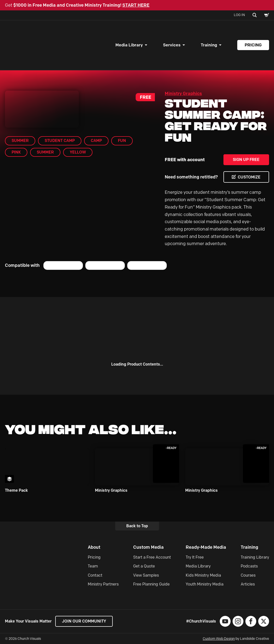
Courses (248, 575)
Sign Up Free (246, 160)
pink (16, 152)
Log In (239, 15)
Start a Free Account (152, 557)
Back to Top (137, 526)
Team (93, 566)
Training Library (255, 557)
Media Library (129, 45)
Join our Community (84, 621)
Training (209, 45)
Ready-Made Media (206, 547)
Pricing (253, 45)
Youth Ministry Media (205, 584)
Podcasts (249, 566)
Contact (95, 575)
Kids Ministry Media (203, 575)
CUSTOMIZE (249, 177)
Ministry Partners (103, 584)
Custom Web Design (219, 639)
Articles (248, 584)
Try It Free (195, 557)
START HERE (136, 5)
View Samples (146, 575)
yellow (78, 152)
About (94, 547)
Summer (45, 152)
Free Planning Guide (151, 584)
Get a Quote (144, 566)
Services (172, 45)
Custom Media (148, 547)
